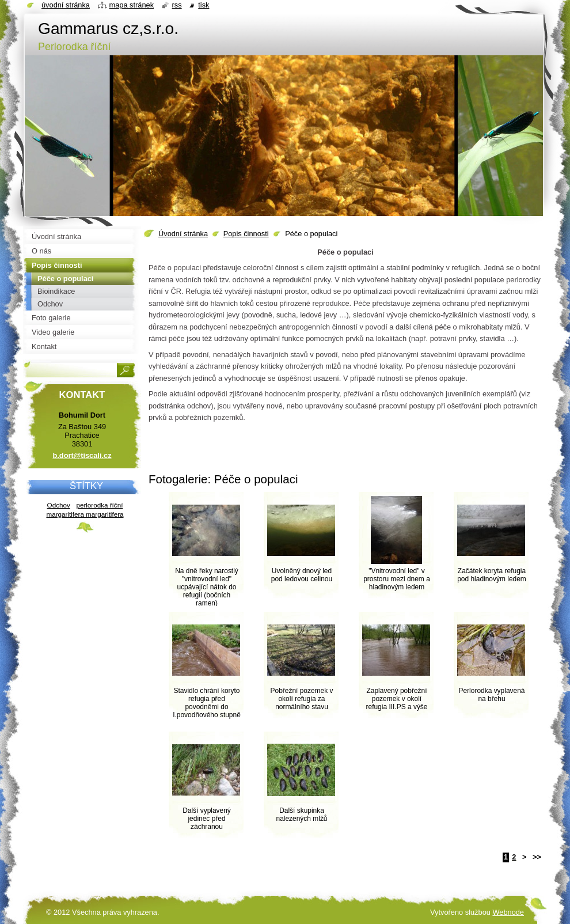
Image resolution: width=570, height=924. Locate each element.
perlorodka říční (99, 505)
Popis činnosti (246, 234)
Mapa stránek (132, 5)
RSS (177, 5)
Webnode (508, 912)
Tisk (204, 5)
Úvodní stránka (183, 234)
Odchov (59, 505)
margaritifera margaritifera (85, 514)
